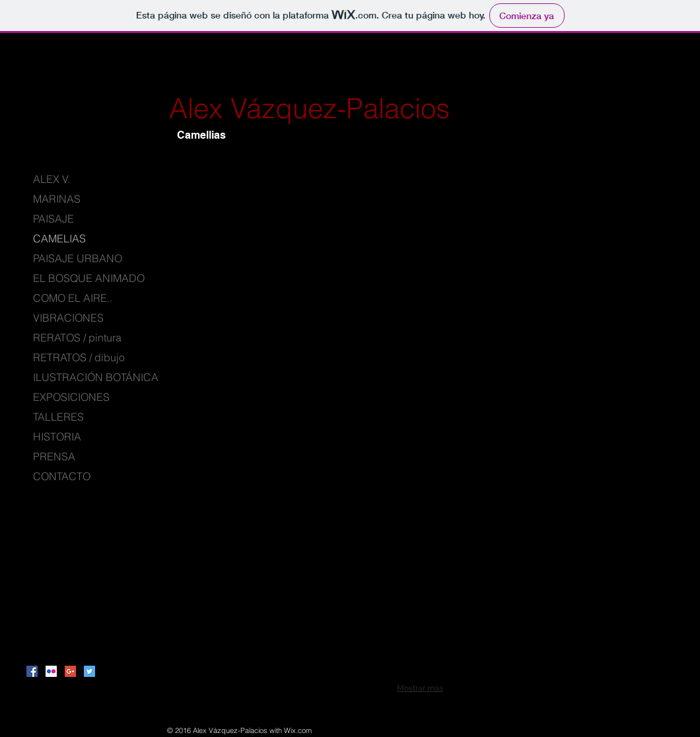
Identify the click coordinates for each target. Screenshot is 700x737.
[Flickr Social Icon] (51, 671)
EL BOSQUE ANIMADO (89, 278)
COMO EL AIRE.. (73, 298)
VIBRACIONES (68, 318)
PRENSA (54, 456)
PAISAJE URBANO (78, 258)
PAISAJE (53, 219)
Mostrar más (420, 688)
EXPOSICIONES (71, 397)
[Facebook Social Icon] (32, 671)
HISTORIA (57, 437)
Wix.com (298, 730)
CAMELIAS (59, 238)
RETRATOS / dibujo (79, 357)
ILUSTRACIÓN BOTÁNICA (96, 377)
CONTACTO (62, 476)
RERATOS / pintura (77, 337)
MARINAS (57, 199)
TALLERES (58, 417)
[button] (249, 251)
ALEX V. (52, 179)
